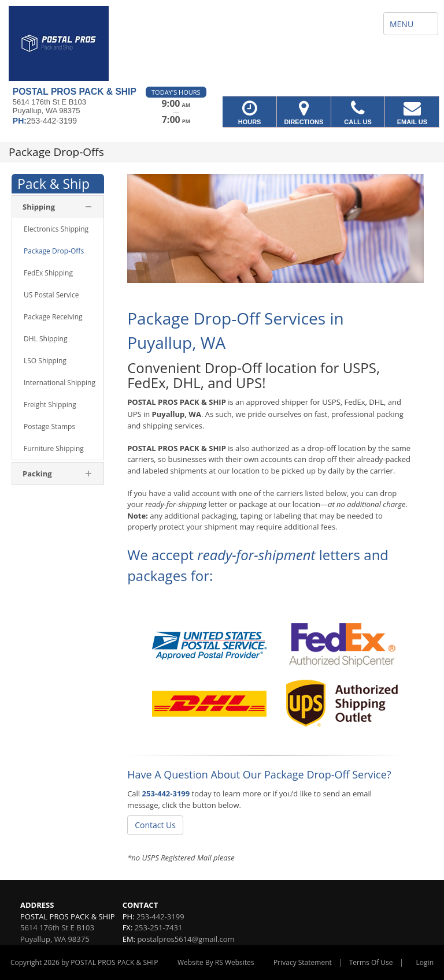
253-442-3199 (166, 793)
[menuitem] (58, 207)
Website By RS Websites (216, 962)
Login (425, 962)
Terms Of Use (371, 962)
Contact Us (155, 825)
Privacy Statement (303, 962)
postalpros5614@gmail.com (186, 939)
